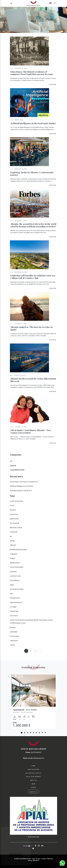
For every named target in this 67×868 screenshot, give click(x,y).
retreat (12, 645)
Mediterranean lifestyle (18, 550)
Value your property (34, 777)
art (11, 536)
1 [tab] (22, 733)
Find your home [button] (33, 769)
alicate (12, 541)
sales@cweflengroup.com (34, 758)
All (11, 461)
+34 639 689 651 (34, 752)
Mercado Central (16, 528)
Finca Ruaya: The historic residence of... (24, 482)
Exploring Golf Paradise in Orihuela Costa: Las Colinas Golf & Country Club (33, 277)
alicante (13, 627)
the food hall (14, 523)
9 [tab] (45, 733)
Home (33, 766)
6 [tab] (36, 733)
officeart (13, 545)
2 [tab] (25, 733)
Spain (12, 585)
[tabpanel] (33, 703)
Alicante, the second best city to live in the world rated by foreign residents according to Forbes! (33, 225)
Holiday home (15, 598)
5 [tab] (33, 733)
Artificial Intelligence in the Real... (22, 486)
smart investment (16, 501)
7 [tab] (39, 733)
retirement (14, 641)
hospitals (13, 572)
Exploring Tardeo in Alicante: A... (21, 491)
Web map (50, 859)
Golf (11, 594)
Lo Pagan (13, 607)
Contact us (34, 792)
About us (33, 780)
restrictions (14, 514)
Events (33, 787)
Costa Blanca (15, 580)
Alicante (13, 510)
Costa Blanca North (17, 470)
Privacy (38, 859)
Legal (33, 859)
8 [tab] (42, 733)
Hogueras (14, 554)
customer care (15, 576)
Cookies (44, 859)
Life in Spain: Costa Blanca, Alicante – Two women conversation (31, 431)
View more (53, 85)
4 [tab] (31, 733)
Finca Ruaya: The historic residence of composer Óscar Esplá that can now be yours (32, 73)
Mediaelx (36, 860)
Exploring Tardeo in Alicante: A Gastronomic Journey (32, 174)
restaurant (14, 532)
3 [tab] (28, 733)
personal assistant (17, 589)
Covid (12, 505)
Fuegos (13, 558)
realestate (14, 632)
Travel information (17, 567)
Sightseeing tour (16, 602)
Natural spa (14, 611)
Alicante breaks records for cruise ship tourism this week (33, 380)
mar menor (14, 616)
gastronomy (14, 519)
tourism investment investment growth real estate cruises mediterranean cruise (31, 621)
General (13, 466)
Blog (33, 784)
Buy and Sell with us (33, 773)
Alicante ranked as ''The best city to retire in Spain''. (32, 328)
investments (15, 636)
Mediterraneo (15, 563)
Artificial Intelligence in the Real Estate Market (33, 123)
